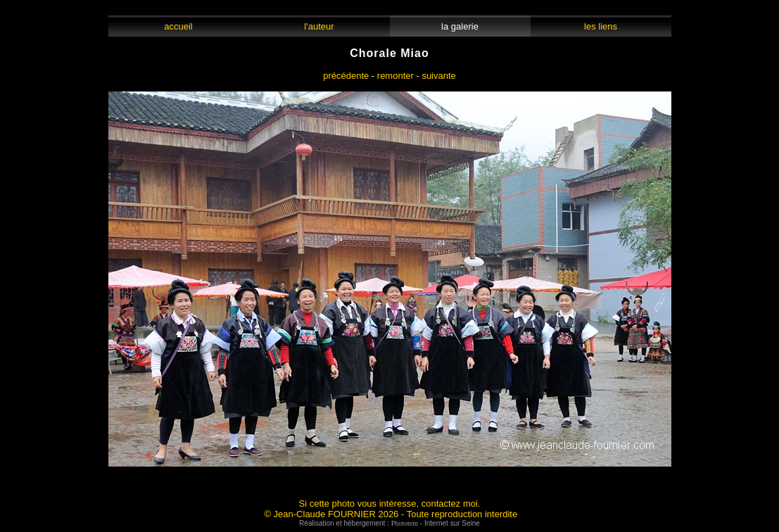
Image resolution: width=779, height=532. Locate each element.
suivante (438, 76)
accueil (178, 26)
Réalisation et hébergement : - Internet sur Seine (389, 523)
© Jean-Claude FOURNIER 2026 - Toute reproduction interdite (391, 514)
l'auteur (319, 26)
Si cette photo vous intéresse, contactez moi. (390, 503)
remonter (395, 76)
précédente (346, 76)
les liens (601, 26)
